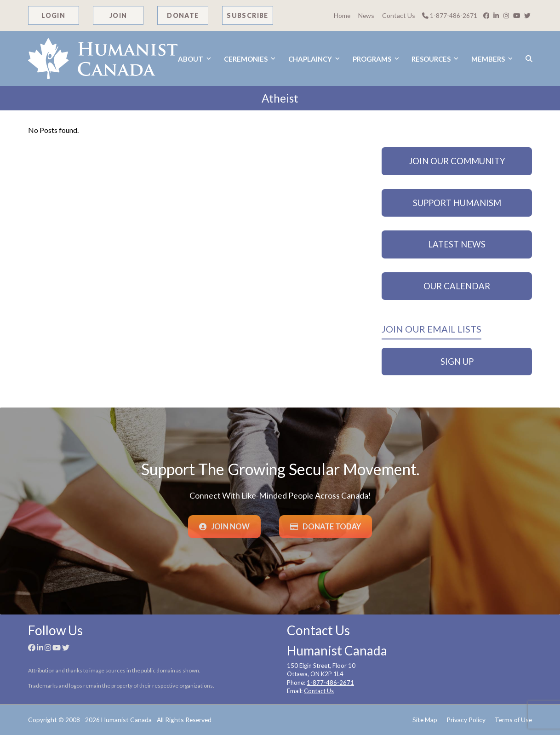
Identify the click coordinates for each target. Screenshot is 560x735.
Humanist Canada (126, 720)
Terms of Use (513, 720)
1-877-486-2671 (450, 15)
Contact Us (399, 15)
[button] (529, 59)
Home (342, 15)
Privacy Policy (466, 720)
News (366, 15)
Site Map (425, 720)
